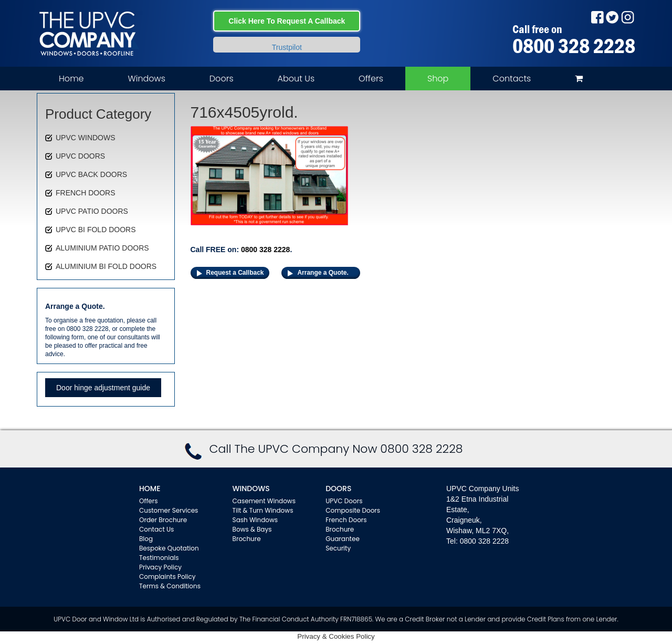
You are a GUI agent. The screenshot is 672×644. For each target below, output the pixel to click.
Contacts (512, 79)
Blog (146, 539)
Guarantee (343, 539)
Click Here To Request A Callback (287, 21)
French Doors (346, 520)
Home (71, 79)
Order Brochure (163, 520)
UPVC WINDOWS (86, 138)
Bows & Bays (252, 529)
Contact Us (156, 529)
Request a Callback (235, 273)
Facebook (597, 17)
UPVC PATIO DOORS (92, 211)
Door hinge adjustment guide (103, 388)
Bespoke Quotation (169, 548)
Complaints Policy (167, 577)
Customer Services (169, 510)
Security (338, 548)
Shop (438, 79)
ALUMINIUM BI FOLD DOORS (106, 266)
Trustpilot (287, 47)
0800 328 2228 (574, 46)
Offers (371, 79)
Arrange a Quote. (323, 273)
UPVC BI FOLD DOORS (96, 230)
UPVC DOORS (80, 156)
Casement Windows (264, 501)
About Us (296, 79)
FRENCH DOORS (86, 193)
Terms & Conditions (170, 586)
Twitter (612, 17)
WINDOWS (251, 489)
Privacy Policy (160, 567)
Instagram (628, 17)
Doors (222, 79)
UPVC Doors (344, 501)
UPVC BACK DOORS (91, 174)
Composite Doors (353, 510)
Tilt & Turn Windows (263, 510)
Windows (146, 79)
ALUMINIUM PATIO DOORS (102, 248)
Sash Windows (255, 520)
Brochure (247, 539)
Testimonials (159, 558)
